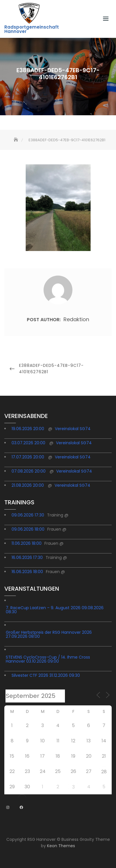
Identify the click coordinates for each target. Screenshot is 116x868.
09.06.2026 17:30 (28, 515)
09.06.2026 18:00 (28, 529)
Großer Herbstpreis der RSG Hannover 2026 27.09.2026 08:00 (49, 634)
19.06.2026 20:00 (28, 429)
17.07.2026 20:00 (28, 457)
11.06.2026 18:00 (27, 543)
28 (104, 772)
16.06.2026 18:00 (27, 572)
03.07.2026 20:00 (28, 443)
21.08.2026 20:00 (28, 485)
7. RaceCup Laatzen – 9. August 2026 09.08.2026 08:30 (55, 610)
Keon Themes (61, 846)
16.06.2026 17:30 (27, 557)
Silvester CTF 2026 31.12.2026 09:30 (46, 675)
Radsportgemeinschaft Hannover (32, 29)
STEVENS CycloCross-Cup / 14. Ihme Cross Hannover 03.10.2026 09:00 (48, 659)
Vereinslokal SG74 (73, 429)
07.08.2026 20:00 (29, 471)
